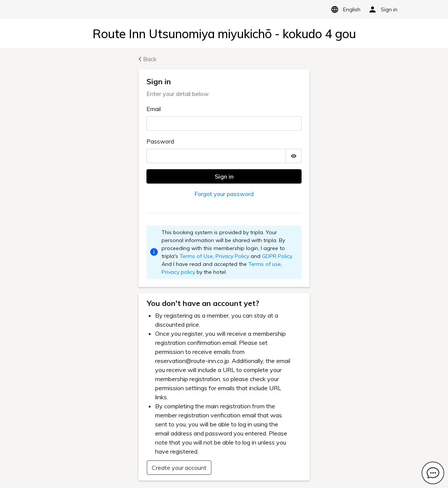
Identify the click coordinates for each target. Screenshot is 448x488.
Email (154, 109)
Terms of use (265, 264)
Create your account (179, 468)
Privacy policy (178, 272)
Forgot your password (224, 194)
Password (160, 141)
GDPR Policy (277, 256)
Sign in (224, 176)
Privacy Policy (232, 256)
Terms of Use (196, 256)
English (344, 9)
